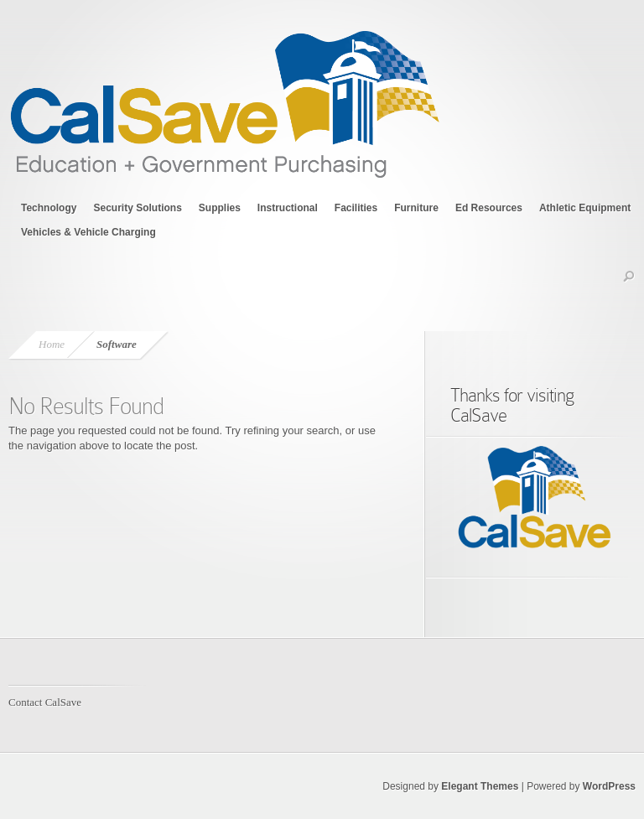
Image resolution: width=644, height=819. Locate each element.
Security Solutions (137, 208)
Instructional (288, 208)
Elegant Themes (480, 786)
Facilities (356, 208)
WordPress (609, 786)
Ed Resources (489, 208)
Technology (49, 208)
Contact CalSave (45, 702)
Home (52, 344)
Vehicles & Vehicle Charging (88, 232)
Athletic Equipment (585, 208)
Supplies (220, 208)
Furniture (416, 208)
